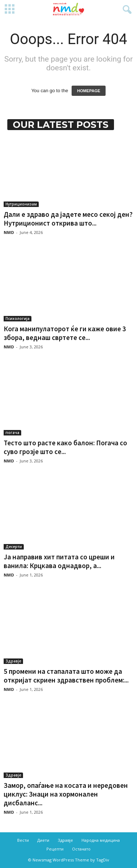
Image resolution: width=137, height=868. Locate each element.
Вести (23, 840)
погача (12, 433)
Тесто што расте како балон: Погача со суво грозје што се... (65, 447)
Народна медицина (101, 840)
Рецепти (55, 849)
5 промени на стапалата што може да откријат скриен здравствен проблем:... (66, 676)
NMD (9, 232)
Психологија (18, 318)
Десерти (14, 547)
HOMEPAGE (89, 91)
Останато (81, 849)
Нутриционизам (21, 204)
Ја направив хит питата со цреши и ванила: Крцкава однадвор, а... (59, 561)
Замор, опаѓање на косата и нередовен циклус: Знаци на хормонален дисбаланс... (66, 794)
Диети (43, 840)
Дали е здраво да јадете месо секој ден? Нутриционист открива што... (68, 219)
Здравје (13, 661)
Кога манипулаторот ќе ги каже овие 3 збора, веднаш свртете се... (65, 333)
